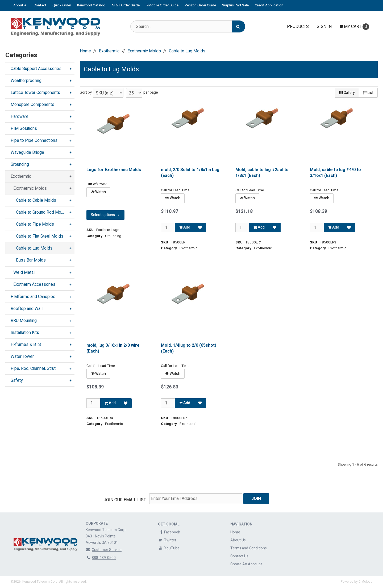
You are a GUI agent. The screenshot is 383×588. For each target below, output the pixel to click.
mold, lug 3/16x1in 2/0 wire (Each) (113, 348)
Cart (354, 27)
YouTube (169, 548)
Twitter (167, 540)
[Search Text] (188, 26)
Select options (105, 215)
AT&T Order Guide (126, 5)
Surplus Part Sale (235, 5)
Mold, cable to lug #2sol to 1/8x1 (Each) (262, 173)
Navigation (241, 524)
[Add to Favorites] (200, 227)
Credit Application (269, 5)
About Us (238, 540)
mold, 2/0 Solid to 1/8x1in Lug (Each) (190, 173)
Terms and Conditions (249, 548)
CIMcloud (365, 582)
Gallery (347, 93)
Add (185, 227)
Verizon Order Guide (200, 5)
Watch (98, 192)
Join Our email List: (125, 500)
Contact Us (239, 556)
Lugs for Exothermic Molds (114, 170)
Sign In (324, 27)
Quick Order (62, 5)
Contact (40, 5)
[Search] (239, 26)
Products (298, 27)
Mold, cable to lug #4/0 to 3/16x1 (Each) (335, 173)
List (368, 93)
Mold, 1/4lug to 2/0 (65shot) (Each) (189, 348)
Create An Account (246, 564)
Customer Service (104, 550)
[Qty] (168, 227)
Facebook (169, 532)
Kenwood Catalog (91, 5)
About (18, 5)
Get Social (169, 524)
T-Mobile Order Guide (162, 5)
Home (235, 532)
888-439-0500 (101, 558)
